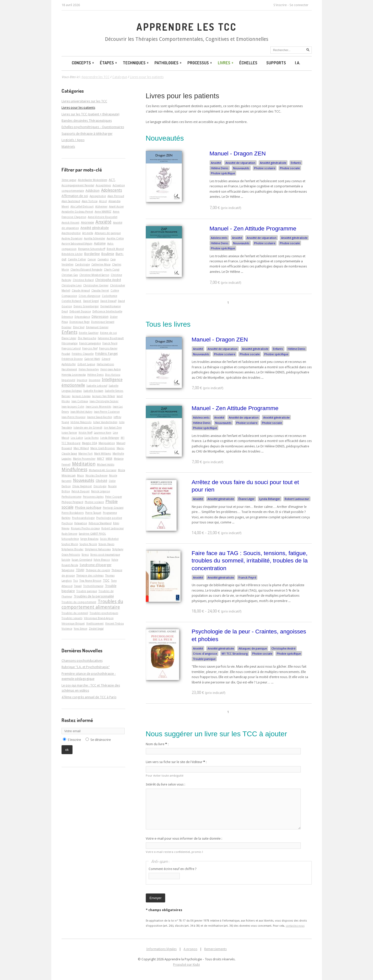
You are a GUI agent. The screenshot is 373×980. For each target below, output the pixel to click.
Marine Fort (86, 454)
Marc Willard (81, 448)
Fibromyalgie (70, 343)
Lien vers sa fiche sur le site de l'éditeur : (176, 762)
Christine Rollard (83, 280)
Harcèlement (69, 369)
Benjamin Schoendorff (92, 249)
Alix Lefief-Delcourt (82, 206)
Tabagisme (68, 570)
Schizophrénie (70, 539)
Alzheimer (101, 206)
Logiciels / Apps (73, 140)
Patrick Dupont (81, 491)
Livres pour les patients (183, 96)
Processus (200, 63)
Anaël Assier (116, 206)
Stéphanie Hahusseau (98, 549)
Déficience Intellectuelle (107, 311)
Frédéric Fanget (106, 354)
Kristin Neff (86, 433)
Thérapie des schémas (90, 575)
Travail (78, 586)
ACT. (112, 180)
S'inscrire (280, 5)
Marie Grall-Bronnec (103, 448)
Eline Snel (79, 327)
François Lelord (71, 348)
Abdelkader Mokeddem (93, 180)
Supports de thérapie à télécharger (87, 134)
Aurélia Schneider (95, 238)
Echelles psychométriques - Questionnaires (93, 127)
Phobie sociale (290, 168)
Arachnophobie (71, 233)
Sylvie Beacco (102, 560)
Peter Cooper (114, 497)
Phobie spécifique (223, 173)
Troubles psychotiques (104, 613)
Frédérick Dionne (72, 359)
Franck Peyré (247, 578)
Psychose (67, 523)
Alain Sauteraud (71, 201)
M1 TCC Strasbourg (235, 654)
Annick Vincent (70, 223)
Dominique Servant (103, 322)
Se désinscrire (101, 740)
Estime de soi (109, 333)
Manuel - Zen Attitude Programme (253, 228)
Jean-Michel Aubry (81, 412)
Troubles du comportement (79, 602)
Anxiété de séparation (240, 163)
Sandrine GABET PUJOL (92, 534)
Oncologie (100, 486)
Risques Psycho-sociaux (85, 528)
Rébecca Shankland (100, 523)
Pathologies (168, 63)
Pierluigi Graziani (113, 508)
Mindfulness (74, 469)
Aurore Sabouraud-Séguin (77, 243)
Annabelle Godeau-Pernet (77, 212)
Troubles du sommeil (75, 613)
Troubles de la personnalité (94, 596)
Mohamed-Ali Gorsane (103, 470)
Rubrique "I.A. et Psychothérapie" (86, 667)
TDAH (80, 570)
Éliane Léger (246, 499)
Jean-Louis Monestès (99, 407)
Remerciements (215, 949)
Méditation (84, 464)
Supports (276, 63)
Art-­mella (88, 233)
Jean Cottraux (80, 401)
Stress (85, 555)
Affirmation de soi (75, 196)
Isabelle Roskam (93, 391)
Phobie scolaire (265, 168)
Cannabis (103, 259)
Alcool (103, 201)
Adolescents (219, 238)
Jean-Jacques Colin (73, 407)
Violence (67, 629)
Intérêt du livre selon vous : (165, 784)
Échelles (248, 63)
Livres (226, 63)
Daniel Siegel (91, 301)
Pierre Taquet (93, 513)
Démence (67, 317)
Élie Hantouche (87, 338)
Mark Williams (103, 454)
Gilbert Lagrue (86, 364)
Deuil (65, 311)
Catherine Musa (101, 264)
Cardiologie (82, 264)
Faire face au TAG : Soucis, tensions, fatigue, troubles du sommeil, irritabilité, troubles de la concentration (250, 561)
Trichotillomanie (93, 586)
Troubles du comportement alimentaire (92, 604)
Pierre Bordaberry (73, 513)
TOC (106, 580)
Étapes (109, 63)
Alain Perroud (116, 196)
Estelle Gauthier (89, 333)
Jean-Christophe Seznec (104, 401)
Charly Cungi (112, 269)
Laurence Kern (103, 433)
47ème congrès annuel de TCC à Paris (89, 697)
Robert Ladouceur (297, 499)
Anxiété (216, 163)
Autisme (100, 243)
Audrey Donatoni (72, 238)
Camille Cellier (77, 259)
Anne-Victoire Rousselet (103, 217)
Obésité (101, 481)
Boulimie (108, 254)
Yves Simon (81, 629)
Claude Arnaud (81, 290)
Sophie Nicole (88, 544)
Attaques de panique (253, 648)
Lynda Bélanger (270, 499)
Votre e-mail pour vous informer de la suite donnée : (184, 838)
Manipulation (107, 443)
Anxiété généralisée (273, 163)
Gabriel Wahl (92, 359)
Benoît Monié (115, 249)
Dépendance (82, 317)
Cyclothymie (110, 296)
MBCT (101, 459)
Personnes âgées (93, 497)
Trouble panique (204, 659)
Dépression (100, 317)
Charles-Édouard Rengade (86, 269)
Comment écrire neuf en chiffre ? (173, 869)
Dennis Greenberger (86, 306)
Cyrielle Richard (72, 301)
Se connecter (299, 5)
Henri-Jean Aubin (111, 369)
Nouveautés (241, 168)
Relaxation (81, 523)
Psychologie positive (109, 518)
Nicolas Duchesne (97, 475)
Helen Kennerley (89, 369)
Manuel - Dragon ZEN (238, 153)
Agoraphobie (98, 196)
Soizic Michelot (109, 539)
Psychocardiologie (83, 518)
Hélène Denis (220, 168)
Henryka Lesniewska (74, 375)
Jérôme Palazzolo (81, 422)
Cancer (92, 259)
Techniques (136, 63)
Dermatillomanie (111, 306)
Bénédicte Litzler (72, 254)
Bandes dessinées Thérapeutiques (87, 121)
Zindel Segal (96, 629)
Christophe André (283, 648)
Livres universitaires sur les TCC (84, 101)
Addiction (93, 191)
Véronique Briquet (73, 623)
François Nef (90, 348)
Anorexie (87, 222)
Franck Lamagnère (90, 343)
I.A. (298, 63)
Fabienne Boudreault (111, 338)
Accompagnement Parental (78, 185)
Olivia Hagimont (82, 486)
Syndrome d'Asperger (96, 565)
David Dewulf (108, 301)
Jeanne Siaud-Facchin (100, 417)
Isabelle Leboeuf (97, 386)
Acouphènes (103, 185)
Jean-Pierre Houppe (74, 417)
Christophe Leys (72, 285)
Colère (115, 290)
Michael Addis (106, 464)
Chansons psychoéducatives (82, 661)
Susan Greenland (82, 560)
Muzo (81, 475)
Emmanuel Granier (97, 327)
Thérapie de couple (98, 570)
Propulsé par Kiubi (186, 965)
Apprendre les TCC (186, 27)
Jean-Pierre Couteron (107, 412)
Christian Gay (70, 275)
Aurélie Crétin (115, 238)
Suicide (66, 560)
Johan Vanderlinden (105, 422)
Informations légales (161, 949)
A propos (190, 949)
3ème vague (69, 180)
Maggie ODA (89, 443)
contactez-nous (295, 926)
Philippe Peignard (72, 502)
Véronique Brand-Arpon (99, 618)
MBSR (109, 459)
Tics (76, 581)
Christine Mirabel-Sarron (94, 275)
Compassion (69, 296)
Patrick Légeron (101, 491)
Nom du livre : (157, 744)
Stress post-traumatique (105, 555)
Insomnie (95, 380)
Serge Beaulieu (89, 539)
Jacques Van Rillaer (104, 396)
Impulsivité (68, 380)
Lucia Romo (92, 438)
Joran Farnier (69, 433)
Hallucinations (105, 364)
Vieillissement (95, 623)
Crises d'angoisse (205, 654)
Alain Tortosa (90, 201)
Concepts (83, 63)
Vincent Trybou (115, 623)
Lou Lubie (77, 438)
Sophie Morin (70, 544)
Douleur (67, 327)
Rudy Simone (69, 534)
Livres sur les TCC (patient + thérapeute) (91, 114)
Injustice (82, 380)
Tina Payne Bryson (90, 581)
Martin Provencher (84, 459)
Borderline (92, 254)
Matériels (68, 147)
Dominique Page (80, 322)
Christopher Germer (96, 285)
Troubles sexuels (72, 618)
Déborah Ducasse (80, 311)
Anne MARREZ (103, 212)
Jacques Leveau (81, 396)
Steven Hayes (106, 544)
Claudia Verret (100, 290)
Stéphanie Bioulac (73, 549)
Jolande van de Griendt (88, 427)
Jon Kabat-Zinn (113, 427)
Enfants (296, 163)
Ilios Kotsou (113, 375)
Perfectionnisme (71, 497)
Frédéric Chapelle (83, 354)
